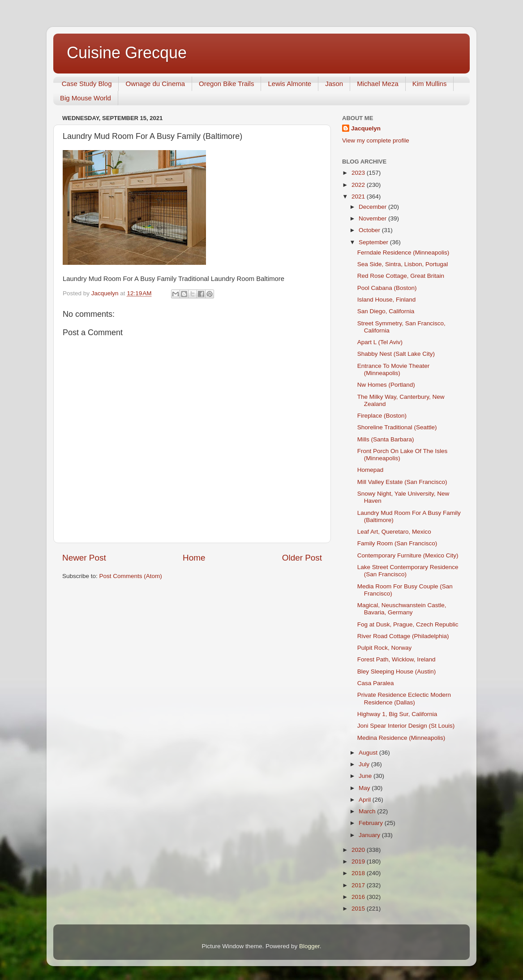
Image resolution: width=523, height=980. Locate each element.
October (370, 230)
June (366, 776)
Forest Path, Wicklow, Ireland (397, 659)
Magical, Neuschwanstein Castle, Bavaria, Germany (402, 609)
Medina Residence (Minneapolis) (401, 738)
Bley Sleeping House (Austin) (397, 671)
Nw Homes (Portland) (386, 385)
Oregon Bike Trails (226, 84)
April (366, 800)
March (368, 811)
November (373, 218)
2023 (359, 173)
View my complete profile (376, 140)
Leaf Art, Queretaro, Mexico (394, 532)
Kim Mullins (430, 84)
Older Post (302, 558)
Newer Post (84, 558)
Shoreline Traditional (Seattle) (397, 427)
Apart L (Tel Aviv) (380, 342)
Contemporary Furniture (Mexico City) (408, 555)
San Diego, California (386, 311)
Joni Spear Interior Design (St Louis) (406, 726)
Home (194, 558)
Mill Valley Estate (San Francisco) (402, 482)
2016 (359, 897)
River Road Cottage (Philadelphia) (403, 636)
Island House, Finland (387, 300)
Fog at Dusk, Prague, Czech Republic (408, 624)
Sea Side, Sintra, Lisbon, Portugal (403, 264)
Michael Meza (378, 84)
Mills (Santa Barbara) (386, 439)
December (373, 207)
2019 (359, 861)
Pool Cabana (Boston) (387, 288)
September (374, 242)
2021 (359, 196)
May (365, 788)
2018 (359, 873)
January (370, 835)
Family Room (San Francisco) (397, 543)
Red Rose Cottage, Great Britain (401, 276)
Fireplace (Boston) (382, 416)
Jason (334, 84)
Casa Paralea (376, 683)
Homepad (371, 470)
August (369, 753)
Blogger (309, 946)
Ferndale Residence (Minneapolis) (403, 253)
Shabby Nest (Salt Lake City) (396, 354)
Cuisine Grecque (127, 53)
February (372, 823)
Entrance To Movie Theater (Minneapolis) (394, 369)
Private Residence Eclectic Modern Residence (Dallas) (404, 698)
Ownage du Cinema (155, 84)
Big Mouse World (86, 98)
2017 (359, 885)
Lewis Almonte (289, 84)
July (365, 764)
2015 (359, 909)
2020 (359, 850)
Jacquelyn (366, 128)
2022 (359, 185)
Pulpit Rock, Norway (385, 648)
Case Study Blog (87, 84)
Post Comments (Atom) (131, 576)
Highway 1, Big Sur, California (397, 714)
